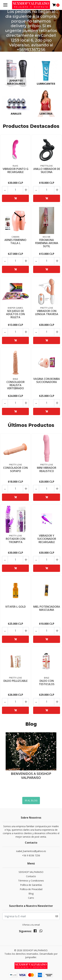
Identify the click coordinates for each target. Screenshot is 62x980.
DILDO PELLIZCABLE (15, 681)
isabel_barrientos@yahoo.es (31, 851)
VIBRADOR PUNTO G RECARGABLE (15, 170)
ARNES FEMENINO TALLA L (15, 241)
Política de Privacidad (31, 889)
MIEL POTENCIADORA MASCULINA (47, 608)
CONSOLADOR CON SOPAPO (15, 469)
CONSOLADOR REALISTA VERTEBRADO (15, 385)
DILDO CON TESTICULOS (47, 682)
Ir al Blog (31, 800)
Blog (31, 893)
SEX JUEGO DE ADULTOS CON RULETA (15, 314)
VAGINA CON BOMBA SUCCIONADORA (47, 380)
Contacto (31, 876)
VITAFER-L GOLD (15, 607)
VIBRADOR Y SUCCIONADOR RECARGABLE (47, 539)
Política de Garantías (31, 885)
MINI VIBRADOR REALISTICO (47, 469)
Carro (31, 898)
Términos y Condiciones (31, 880)
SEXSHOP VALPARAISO (31, 872)
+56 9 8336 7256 (31, 855)
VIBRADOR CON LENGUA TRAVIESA (47, 312)
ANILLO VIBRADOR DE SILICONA (47, 170)
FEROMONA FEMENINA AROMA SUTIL (47, 243)
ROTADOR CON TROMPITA (15, 540)
